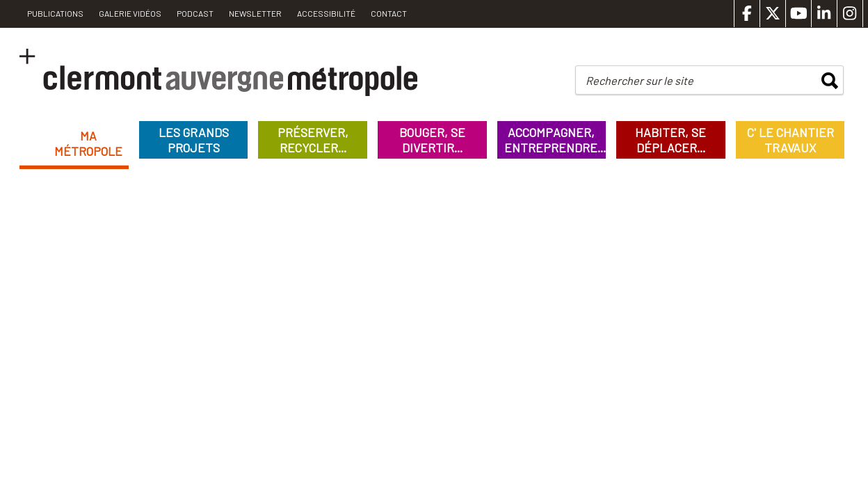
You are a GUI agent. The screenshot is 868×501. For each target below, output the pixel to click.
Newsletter (255, 13)
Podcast (195, 13)
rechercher (830, 81)
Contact (389, 13)
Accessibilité (326, 13)
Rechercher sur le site (640, 80)
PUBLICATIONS (55, 13)
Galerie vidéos (130, 13)
